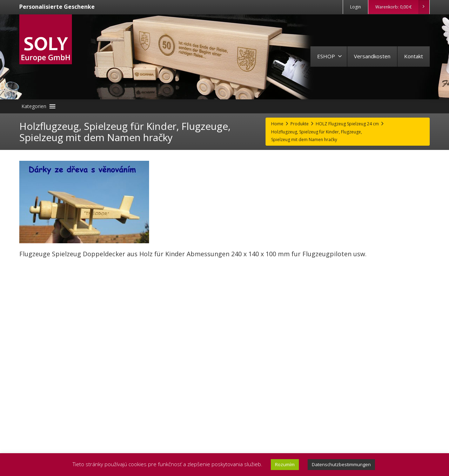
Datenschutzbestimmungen (341, 464)
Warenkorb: (402, 7)
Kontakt (414, 56)
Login (356, 7)
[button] (34, 106)
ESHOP (330, 56)
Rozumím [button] (285, 464)
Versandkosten (372, 56)
